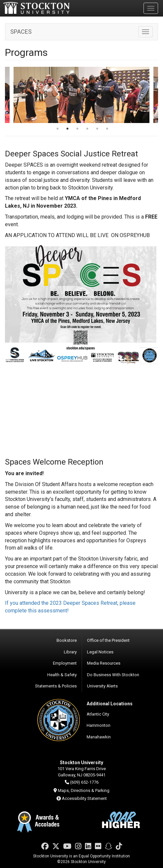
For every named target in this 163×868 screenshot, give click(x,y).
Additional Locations (110, 704)
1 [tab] (58, 129)
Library (70, 652)
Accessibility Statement (84, 798)
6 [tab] (107, 129)
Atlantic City (98, 714)
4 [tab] (87, 129)
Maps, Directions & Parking (84, 790)
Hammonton (99, 725)
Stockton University (36, 8)
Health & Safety (62, 675)
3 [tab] (77, 129)
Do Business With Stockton (113, 675)
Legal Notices (100, 652)
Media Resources (104, 663)
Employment (65, 663)
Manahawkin (99, 737)
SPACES (21, 32)
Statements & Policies (56, 686)
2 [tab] (67, 129)
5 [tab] (97, 129)
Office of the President (108, 640)
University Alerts (102, 686)
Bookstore (67, 640)
